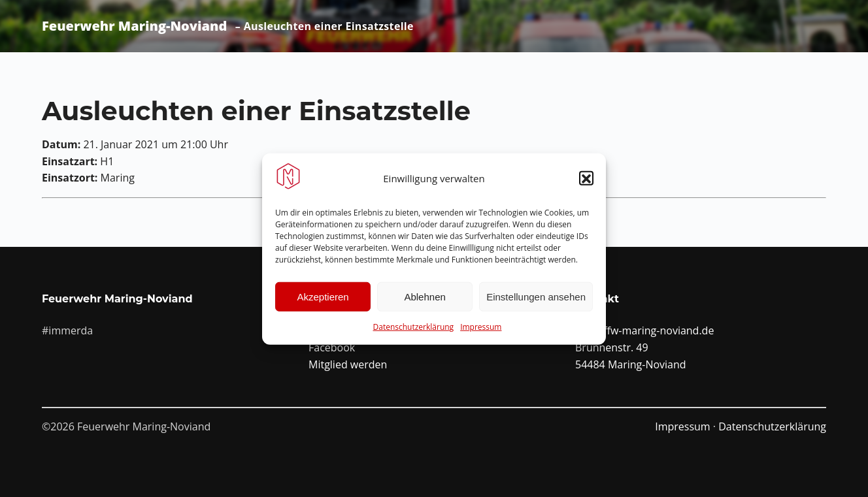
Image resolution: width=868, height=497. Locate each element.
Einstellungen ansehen (536, 301)
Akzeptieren (323, 301)
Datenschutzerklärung (414, 331)
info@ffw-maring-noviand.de (644, 330)
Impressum (481, 331)
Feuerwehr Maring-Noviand (134, 26)
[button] (586, 183)
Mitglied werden (348, 364)
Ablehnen (425, 301)
